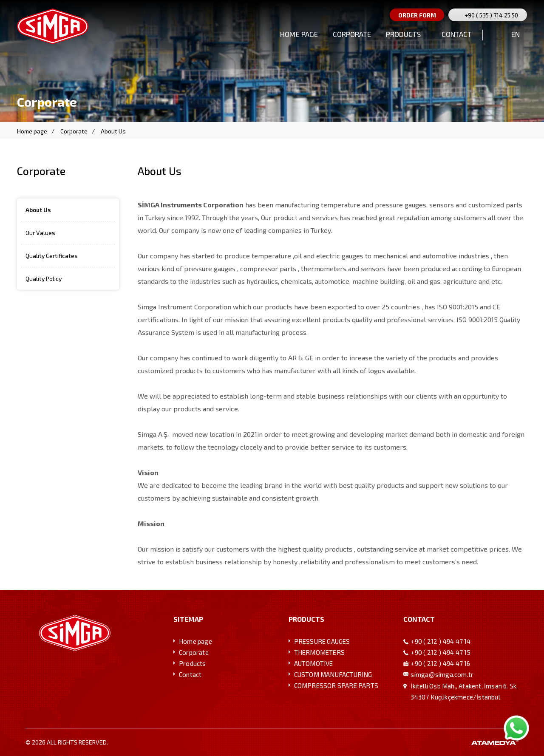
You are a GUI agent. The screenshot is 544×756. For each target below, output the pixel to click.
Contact (190, 674)
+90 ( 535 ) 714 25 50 (491, 15)
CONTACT (457, 34)
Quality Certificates (52, 256)
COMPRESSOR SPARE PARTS (336, 685)
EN (516, 34)
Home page (32, 131)
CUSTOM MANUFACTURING (333, 674)
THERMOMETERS (319, 652)
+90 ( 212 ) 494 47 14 (441, 641)
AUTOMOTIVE (314, 663)
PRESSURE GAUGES (322, 641)
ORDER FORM (417, 15)
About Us (113, 131)
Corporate (74, 131)
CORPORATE (352, 34)
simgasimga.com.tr (442, 674)
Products (193, 663)
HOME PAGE (299, 34)
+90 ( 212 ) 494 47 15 (441, 652)
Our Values (40, 233)
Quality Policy (44, 279)
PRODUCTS (403, 34)
